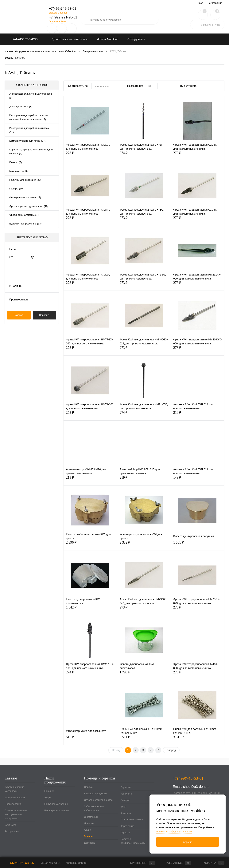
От (11, 257)
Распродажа (12, 831)
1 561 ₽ (198, 545)
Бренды (89, 836)
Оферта (125, 832)
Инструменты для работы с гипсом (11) (29, 130)
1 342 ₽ (90, 610)
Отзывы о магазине (132, 820)
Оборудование (13, 804)
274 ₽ (144, 155)
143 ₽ (198, 480)
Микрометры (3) (18, 171)
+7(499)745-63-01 (50, 863)
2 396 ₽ (90, 545)
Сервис (88, 787)
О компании (91, 817)
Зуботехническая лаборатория (94, 808)
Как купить (127, 794)
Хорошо (188, 842)
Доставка (89, 843)
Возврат (125, 800)
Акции (48, 797)
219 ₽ (198, 415)
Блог (123, 807)
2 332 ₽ (144, 545)
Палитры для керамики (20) (25, 180)
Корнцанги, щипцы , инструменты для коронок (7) (31, 152)
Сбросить (45, 315)
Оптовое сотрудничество (98, 800)
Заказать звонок (58, 13)
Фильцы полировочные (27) (25, 197)
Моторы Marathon (15, 797)
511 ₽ (90, 739)
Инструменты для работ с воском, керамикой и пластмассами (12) (29, 117)
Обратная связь (19, 863)
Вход (200, 3)
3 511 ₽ (144, 739)
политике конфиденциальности (174, 832)
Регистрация (215, 3)
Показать (19, 315)
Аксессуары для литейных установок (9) (31, 96)
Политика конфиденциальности (133, 841)
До (32, 257)
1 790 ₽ (144, 674)
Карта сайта (127, 826)
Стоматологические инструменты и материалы (16, 814)
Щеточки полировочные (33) (25, 224)
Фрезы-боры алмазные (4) (24, 215)
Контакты (126, 813)
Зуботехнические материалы (14, 789)
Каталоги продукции (96, 793)
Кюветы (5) (16, 162)
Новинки (49, 791)
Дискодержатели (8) (21, 107)
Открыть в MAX (58, 21)
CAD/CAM (10, 825)
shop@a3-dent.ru (196, 787)
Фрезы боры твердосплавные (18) (29, 206)
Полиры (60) (16, 189)
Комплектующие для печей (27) (27, 141)
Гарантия (126, 787)
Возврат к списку (15, 58)
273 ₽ (90, 155)
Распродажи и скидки (56, 810)
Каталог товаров (25, 39)
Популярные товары (56, 804)
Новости (89, 823)
